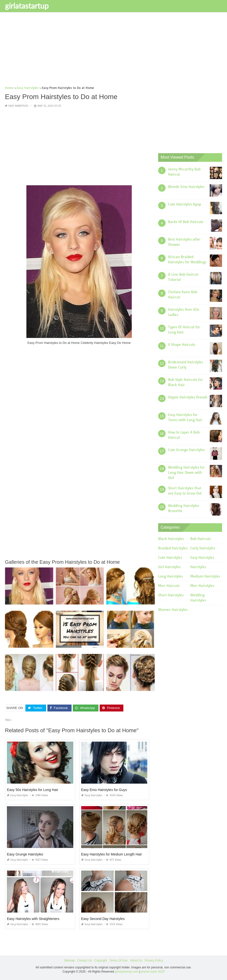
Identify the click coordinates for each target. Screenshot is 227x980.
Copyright (101, 960)
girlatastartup (27, 6)
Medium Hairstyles (205, 576)
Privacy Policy (154, 960)
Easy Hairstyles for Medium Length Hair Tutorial (118, 854)
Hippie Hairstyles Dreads (188, 397)
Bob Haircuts (200, 539)
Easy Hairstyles (18, 106)
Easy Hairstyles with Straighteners (33, 919)
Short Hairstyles (171, 595)
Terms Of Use (119, 960)
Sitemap (69, 960)
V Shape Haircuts (182, 345)
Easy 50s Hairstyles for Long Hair (33, 790)
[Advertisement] (113, 51)
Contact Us (85, 960)
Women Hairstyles (173, 610)
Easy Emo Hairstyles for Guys (104, 790)
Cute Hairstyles (170, 558)
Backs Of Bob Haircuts (186, 222)
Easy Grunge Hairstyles (25, 854)
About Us (136, 960)
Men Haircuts (169, 586)
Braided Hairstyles (173, 548)
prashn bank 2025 (153, 971)
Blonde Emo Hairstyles (186, 187)
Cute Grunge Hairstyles (186, 450)
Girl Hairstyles (169, 567)
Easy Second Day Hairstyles (103, 919)
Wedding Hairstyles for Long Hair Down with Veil (186, 473)
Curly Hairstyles (203, 548)
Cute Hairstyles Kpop (185, 204)
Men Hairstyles (202, 586)
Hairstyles (198, 567)
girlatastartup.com (127, 971)
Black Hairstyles (171, 539)
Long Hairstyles (170, 576)
